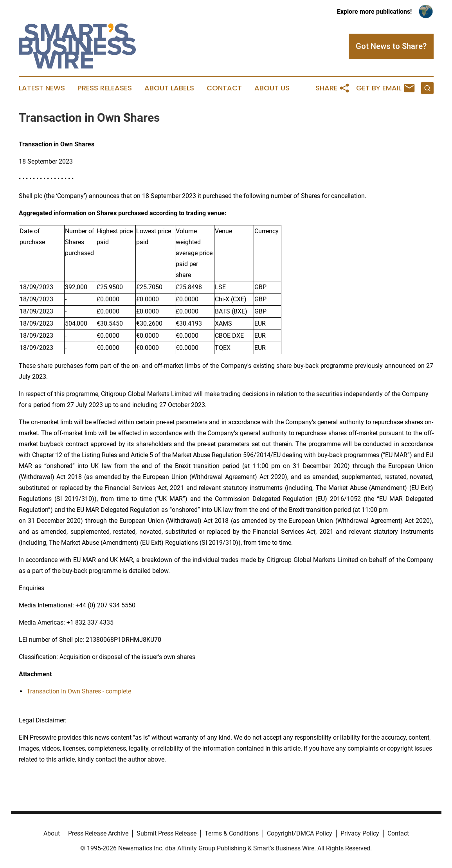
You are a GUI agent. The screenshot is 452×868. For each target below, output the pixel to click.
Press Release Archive (98, 833)
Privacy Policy (360, 833)
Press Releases (105, 88)
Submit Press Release (167, 833)
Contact (224, 88)
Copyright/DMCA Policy (300, 833)
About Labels (169, 88)
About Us (272, 88)
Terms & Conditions (232, 833)
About (52, 833)
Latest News (42, 88)
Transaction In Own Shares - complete (79, 691)
